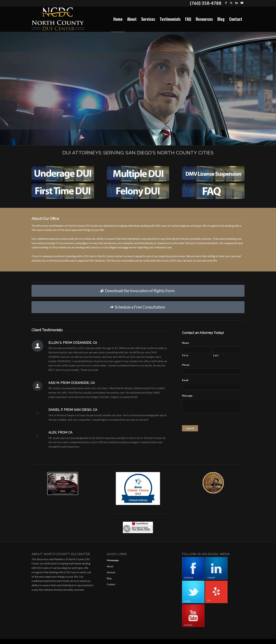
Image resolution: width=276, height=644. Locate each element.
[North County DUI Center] (58, 19)
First (185, 355)
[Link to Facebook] (226, 3)
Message (188, 396)
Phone (186, 365)
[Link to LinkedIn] (236, 3)
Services (111, 572)
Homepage (113, 560)
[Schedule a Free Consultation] (138, 307)
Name (187, 343)
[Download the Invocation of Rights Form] (138, 291)
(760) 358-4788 (206, 3)
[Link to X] (231, 3)
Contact (111, 584)
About (110, 566)
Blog (109, 578)
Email (186, 380)
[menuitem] (118, 19)
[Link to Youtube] (242, 3)
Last (216, 355)
